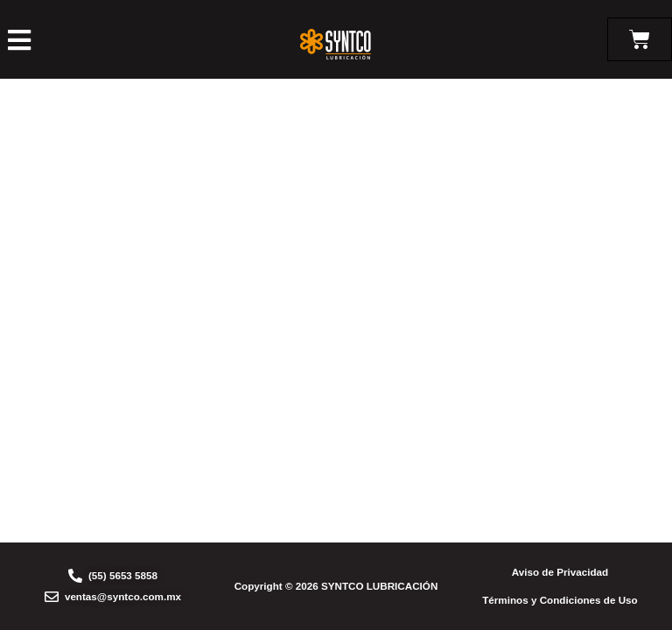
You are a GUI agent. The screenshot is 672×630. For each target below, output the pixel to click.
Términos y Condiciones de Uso (560, 600)
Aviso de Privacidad (560, 572)
